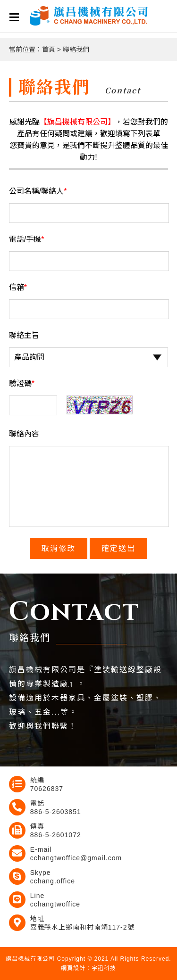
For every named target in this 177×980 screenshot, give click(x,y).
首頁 (49, 49)
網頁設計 (73, 968)
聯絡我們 (76, 49)
